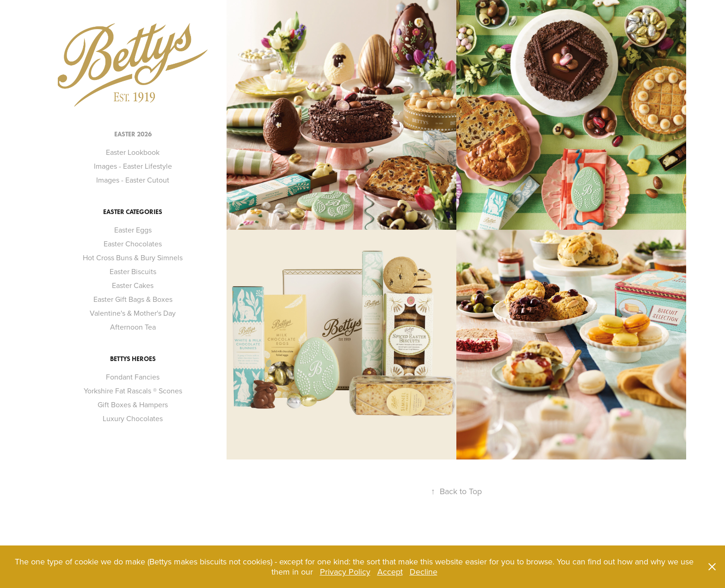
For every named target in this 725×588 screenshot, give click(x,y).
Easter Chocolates (133, 244)
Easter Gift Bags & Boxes (133, 299)
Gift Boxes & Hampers (133, 404)
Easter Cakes (133, 285)
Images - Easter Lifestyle (133, 166)
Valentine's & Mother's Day (133, 313)
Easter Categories (133, 212)
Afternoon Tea (133, 327)
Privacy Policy (345, 572)
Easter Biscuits (133, 271)
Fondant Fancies (133, 377)
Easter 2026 (133, 134)
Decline (424, 572)
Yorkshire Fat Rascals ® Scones (133, 391)
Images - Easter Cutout (133, 180)
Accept (390, 572)
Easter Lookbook (133, 152)
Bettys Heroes (133, 359)
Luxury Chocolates (133, 418)
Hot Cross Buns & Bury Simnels (133, 257)
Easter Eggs (133, 230)
